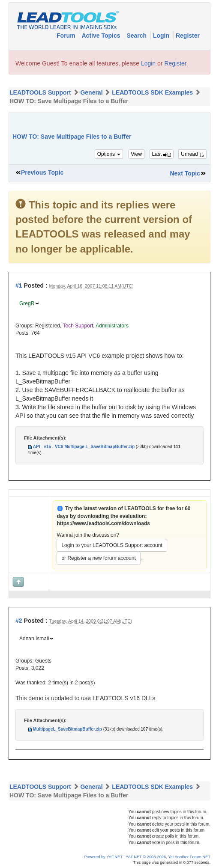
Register (188, 36)
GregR (27, 303)
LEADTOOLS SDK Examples (152, 92)
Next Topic (185, 173)
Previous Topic (42, 172)
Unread (192, 154)
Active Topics (102, 36)
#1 (19, 285)
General (91, 92)
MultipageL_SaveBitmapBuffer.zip (67, 729)
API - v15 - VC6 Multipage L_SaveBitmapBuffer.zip (84, 447)
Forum (67, 36)
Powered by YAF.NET (103, 857)
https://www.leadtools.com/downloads (103, 523)
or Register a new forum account (98, 558)
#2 (19, 621)
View (136, 154)
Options (109, 154)
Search (137, 36)
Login (162, 36)
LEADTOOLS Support (40, 92)
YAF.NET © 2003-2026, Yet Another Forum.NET (168, 857)
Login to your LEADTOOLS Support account (112, 545)
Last (162, 154)
